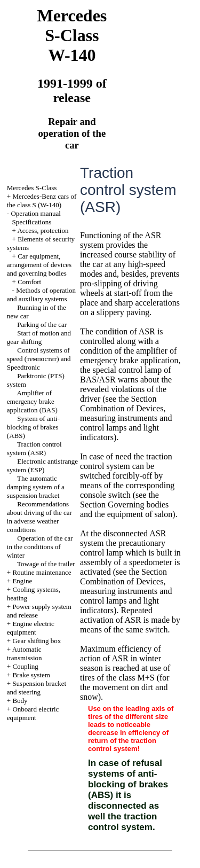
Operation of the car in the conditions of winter (40, 547)
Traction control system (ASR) (34, 448)
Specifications (32, 222)
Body (20, 701)
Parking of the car (42, 324)
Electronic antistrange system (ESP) (42, 466)
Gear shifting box (37, 641)
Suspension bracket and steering (37, 688)
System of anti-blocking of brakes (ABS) (33, 427)
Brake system (31, 675)
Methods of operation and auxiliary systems (41, 295)
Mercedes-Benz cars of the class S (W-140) (42, 201)
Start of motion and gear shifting (39, 337)
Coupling (25, 666)
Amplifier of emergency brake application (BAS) (32, 401)
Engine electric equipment (31, 628)
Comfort (29, 282)
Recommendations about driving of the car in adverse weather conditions (39, 517)
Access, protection (43, 230)
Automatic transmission (25, 654)
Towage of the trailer (46, 564)
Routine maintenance (42, 572)
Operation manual (36, 213)
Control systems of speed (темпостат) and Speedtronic (39, 359)
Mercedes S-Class (32, 188)
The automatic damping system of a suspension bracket (36, 487)
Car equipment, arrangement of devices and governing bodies (39, 265)
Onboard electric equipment (33, 713)
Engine (22, 581)
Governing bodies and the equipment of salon (126, 509)
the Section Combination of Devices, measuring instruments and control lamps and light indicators (126, 418)
